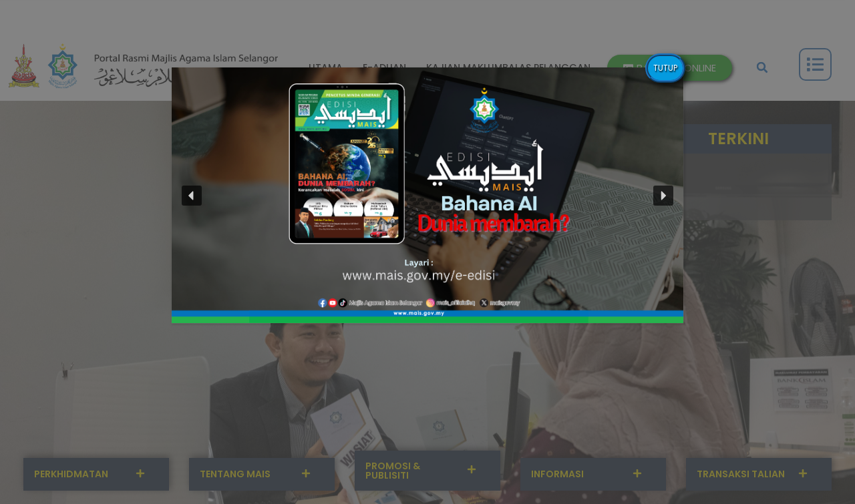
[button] (427, 195)
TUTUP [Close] (665, 68)
